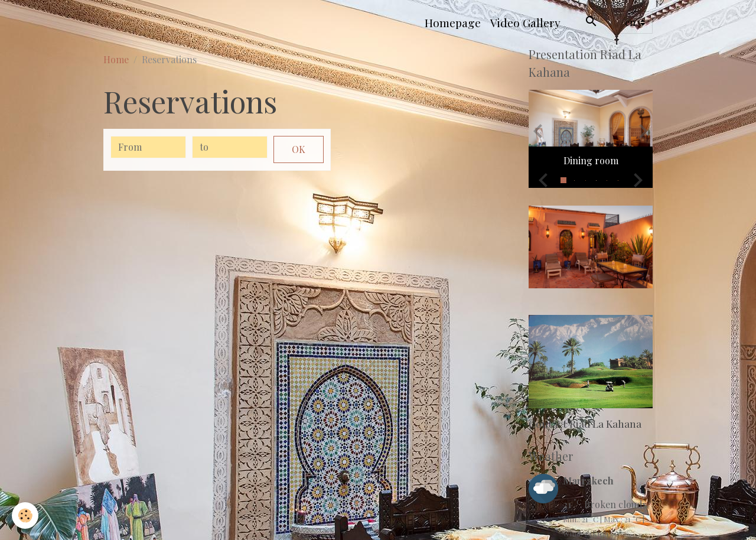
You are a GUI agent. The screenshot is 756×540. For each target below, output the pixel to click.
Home (116, 59)
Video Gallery (525, 22)
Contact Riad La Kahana (585, 423)
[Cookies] (25, 515)
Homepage (453, 22)
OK (299, 149)
